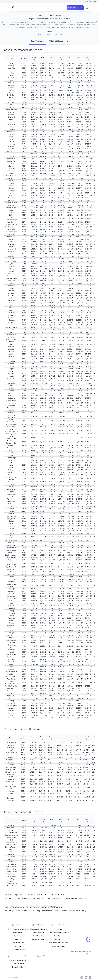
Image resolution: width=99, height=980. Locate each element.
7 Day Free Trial (75, 8)
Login (95, 1)
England (40, 34)
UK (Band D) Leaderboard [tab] (58, 41)
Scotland (59, 34)
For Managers (40, 925)
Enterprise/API (40, 956)
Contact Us (87, 1)
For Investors (19, 925)
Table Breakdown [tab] (38, 41)
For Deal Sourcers (60, 925)
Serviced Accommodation (19, 956)
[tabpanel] (49, 482)
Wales (49, 34)
